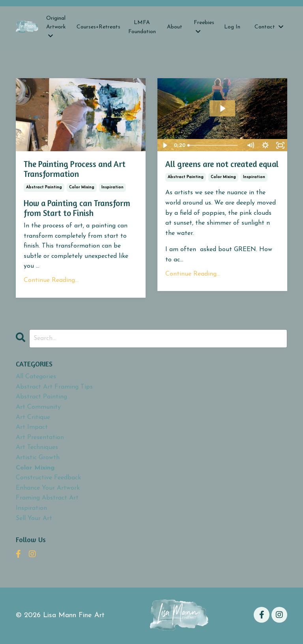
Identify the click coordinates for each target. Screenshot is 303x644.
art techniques (37, 447)
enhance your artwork (48, 488)
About (175, 27)
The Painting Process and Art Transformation (75, 169)
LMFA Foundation (142, 27)
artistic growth (38, 458)
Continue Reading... (51, 280)
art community (38, 407)
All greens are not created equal (222, 164)
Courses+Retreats (98, 27)
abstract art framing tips (54, 387)
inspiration (112, 187)
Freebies (204, 27)
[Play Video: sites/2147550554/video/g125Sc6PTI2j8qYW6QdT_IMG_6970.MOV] (222, 108)
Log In (232, 27)
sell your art (34, 518)
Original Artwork (56, 27)
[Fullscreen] (280, 145)
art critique (33, 417)
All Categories (36, 377)
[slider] (214, 145)
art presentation (40, 437)
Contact (269, 27)
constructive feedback (48, 478)
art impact (32, 427)
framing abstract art (47, 498)
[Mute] (250, 145)
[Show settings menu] (265, 145)
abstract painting (44, 187)
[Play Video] (165, 145)
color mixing (82, 187)
